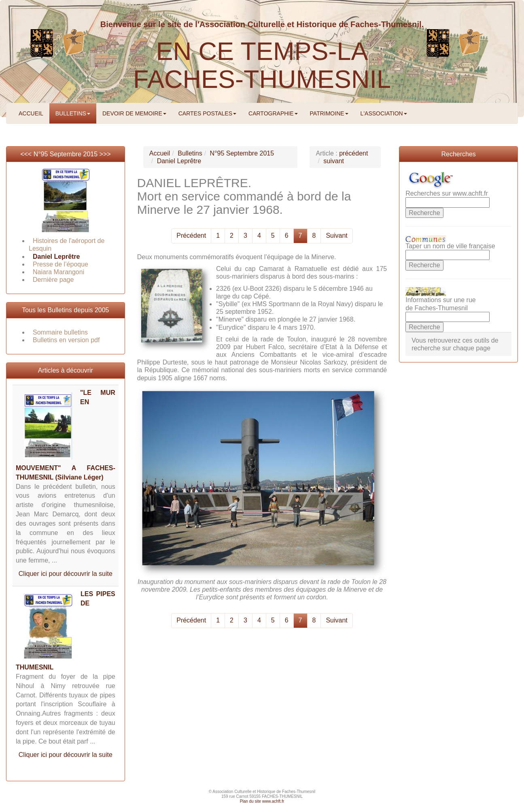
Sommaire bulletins (60, 332)
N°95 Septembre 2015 (66, 154)
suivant (334, 161)
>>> (105, 154)
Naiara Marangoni (58, 272)
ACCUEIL (31, 113)
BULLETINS (73, 113)
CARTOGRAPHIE (273, 113)
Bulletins (190, 153)
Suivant (336, 236)
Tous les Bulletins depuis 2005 (65, 310)
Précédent (191, 236)
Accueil (160, 153)
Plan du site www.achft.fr (262, 801)
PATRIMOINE (329, 113)
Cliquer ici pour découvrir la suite (66, 574)
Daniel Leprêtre (56, 257)
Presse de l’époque (60, 264)
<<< (27, 154)
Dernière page (53, 280)
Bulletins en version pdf (66, 340)
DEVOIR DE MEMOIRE (134, 113)
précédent (353, 153)
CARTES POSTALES (207, 113)
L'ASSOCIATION (384, 113)
